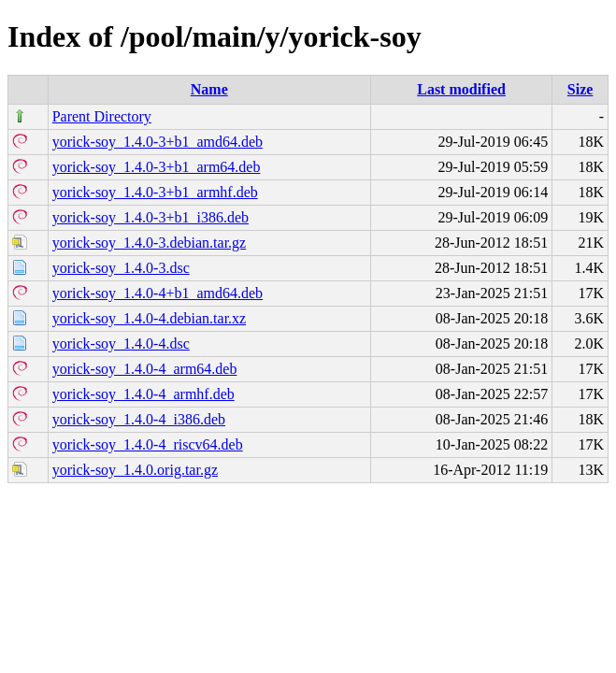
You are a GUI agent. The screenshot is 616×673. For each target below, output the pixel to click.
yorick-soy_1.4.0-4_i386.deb (139, 419)
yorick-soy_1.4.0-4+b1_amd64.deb (158, 293)
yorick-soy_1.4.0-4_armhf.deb (143, 394)
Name (209, 89)
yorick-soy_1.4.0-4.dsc (121, 344)
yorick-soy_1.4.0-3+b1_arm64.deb (157, 167)
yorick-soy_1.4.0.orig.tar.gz (135, 470)
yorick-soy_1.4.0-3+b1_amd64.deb (158, 142)
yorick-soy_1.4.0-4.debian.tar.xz (150, 318)
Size (580, 89)
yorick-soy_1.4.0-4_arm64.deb (145, 369)
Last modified (461, 89)
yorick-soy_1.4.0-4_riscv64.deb (148, 444)
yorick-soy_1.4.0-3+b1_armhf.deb (155, 192)
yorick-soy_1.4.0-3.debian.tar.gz (150, 243)
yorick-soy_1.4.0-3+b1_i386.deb (150, 217)
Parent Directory (102, 116)
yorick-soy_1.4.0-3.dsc (121, 268)
